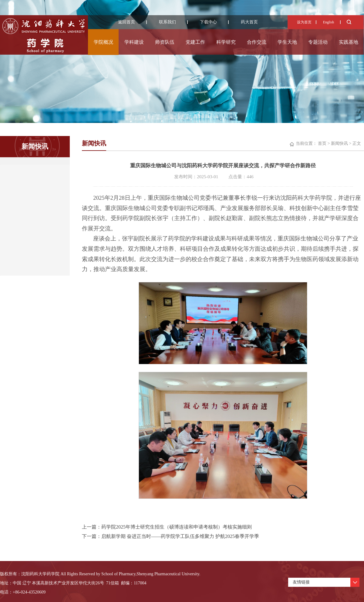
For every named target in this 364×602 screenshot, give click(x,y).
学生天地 (287, 42)
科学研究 (226, 42)
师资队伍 (165, 42)
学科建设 (134, 42)
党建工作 (195, 42)
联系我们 (167, 22)
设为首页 (304, 22)
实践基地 (349, 42)
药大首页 (249, 22)
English (329, 22)
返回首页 (126, 22)
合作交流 (257, 42)
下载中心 (208, 22)
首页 (322, 143)
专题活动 (318, 42)
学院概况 (103, 42)
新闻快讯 (339, 143)
